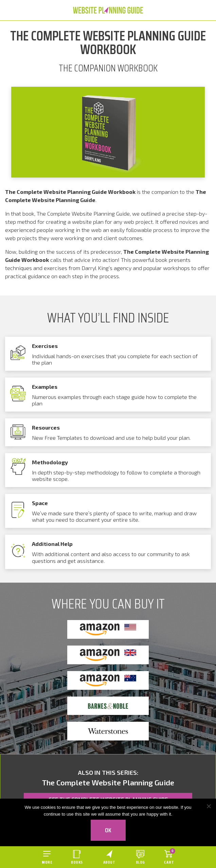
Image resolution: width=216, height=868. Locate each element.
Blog (140, 862)
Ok (108, 830)
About (109, 862)
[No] (209, 806)
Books (77, 862)
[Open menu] (47, 857)
